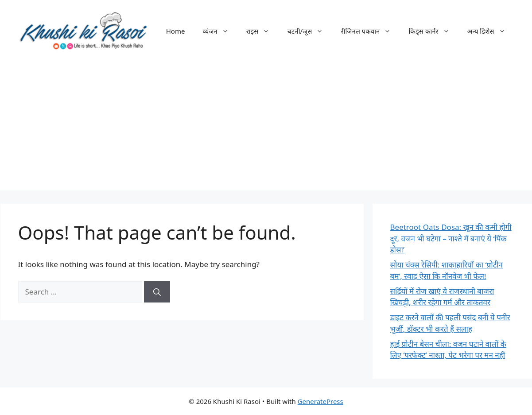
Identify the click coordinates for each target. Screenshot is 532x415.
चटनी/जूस (309, 31)
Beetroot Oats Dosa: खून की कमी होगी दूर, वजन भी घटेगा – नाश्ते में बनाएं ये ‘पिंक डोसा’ (451, 238)
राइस (262, 31)
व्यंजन (220, 31)
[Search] (157, 292)
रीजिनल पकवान (370, 31)
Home (176, 31)
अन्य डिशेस (491, 31)
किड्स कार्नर (433, 31)
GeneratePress (320, 401)
